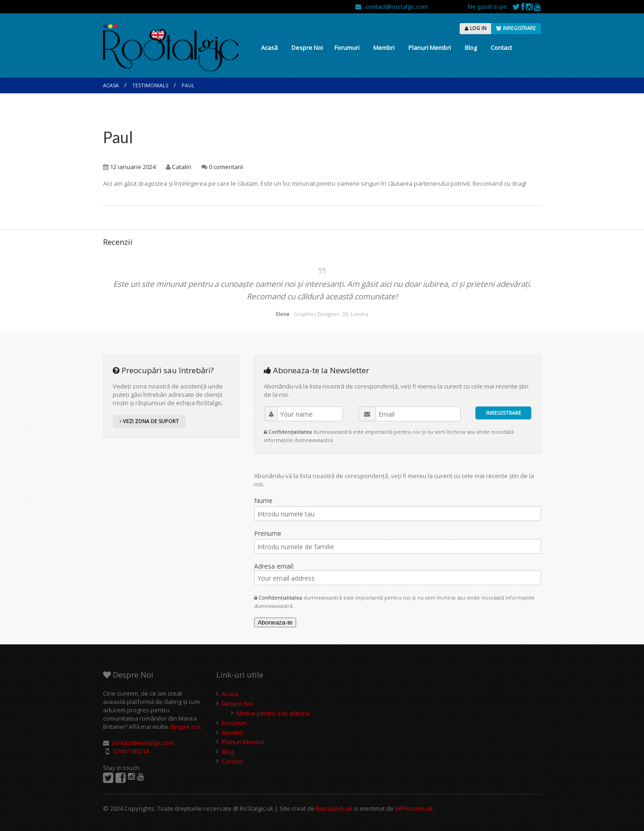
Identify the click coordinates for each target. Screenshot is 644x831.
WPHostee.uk (414, 808)
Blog (471, 48)
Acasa (111, 85)
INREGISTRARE (516, 28)
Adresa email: (398, 573)
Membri (384, 48)
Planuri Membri (430, 48)
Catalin (182, 167)
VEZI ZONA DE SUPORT (149, 421)
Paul (118, 137)
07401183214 (131, 751)
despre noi (185, 727)
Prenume (268, 533)
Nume (263, 500)
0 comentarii (226, 167)
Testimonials (150, 85)
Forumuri (347, 48)
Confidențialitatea (291, 432)
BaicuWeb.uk (334, 808)
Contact (501, 48)
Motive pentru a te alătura (273, 713)
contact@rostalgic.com (392, 6)
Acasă (269, 48)
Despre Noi (307, 48)
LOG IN (476, 28)
